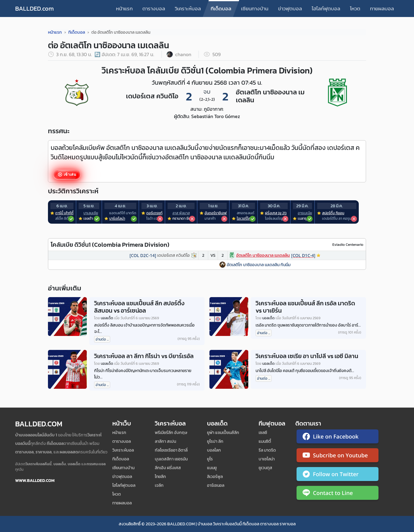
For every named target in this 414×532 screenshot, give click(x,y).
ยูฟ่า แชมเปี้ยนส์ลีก (223, 433)
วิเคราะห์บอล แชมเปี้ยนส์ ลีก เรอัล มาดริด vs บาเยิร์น (305, 307)
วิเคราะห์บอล (188, 8)
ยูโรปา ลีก (215, 441)
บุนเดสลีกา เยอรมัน (171, 459)
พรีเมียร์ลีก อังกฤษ (171, 433)
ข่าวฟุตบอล (290, 8)
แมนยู (212, 468)
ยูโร (210, 459)
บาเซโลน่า (267, 459)
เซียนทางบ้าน (255, 8)
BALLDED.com (34, 8)
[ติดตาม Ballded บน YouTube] (338, 456)
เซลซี (263, 433)
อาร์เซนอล (216, 485)
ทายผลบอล (382, 8)
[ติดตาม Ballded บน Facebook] (338, 438)
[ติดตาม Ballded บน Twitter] (338, 475)
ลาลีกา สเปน (165, 441)
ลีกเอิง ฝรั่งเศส (168, 468)
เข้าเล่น (69, 175)
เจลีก (159, 485)
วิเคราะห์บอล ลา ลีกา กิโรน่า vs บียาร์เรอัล (144, 356)
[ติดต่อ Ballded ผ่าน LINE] (338, 494)
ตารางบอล (154, 8)
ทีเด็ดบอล (221, 8)
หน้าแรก (124, 8)
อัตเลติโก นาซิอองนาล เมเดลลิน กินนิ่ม (259, 265)
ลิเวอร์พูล (215, 477)
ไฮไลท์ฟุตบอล (326, 8)
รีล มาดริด (267, 450)
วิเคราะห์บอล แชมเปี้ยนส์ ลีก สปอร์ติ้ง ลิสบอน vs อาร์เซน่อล (139, 307)
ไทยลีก (160, 477)
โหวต (355, 8)
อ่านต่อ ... (102, 339)
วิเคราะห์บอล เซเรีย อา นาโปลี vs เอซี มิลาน (307, 356)
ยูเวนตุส (265, 468)
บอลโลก (214, 450)
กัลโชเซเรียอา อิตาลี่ (171, 450)
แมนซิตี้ (265, 441)
